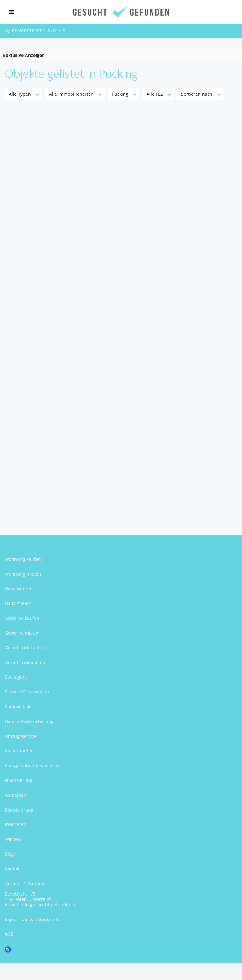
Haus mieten (18, 603)
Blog (9, 854)
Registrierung (19, 810)
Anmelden (16, 795)
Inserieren (16, 824)
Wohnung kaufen (23, 559)
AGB (9, 934)
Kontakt (13, 869)
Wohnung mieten (23, 574)
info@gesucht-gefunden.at (49, 905)
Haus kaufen (18, 589)
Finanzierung (19, 780)
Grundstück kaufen (25, 648)
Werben (13, 839)
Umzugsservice (21, 736)
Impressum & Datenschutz (33, 919)
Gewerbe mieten (22, 633)
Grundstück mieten (25, 662)
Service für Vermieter (27, 692)
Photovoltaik (17, 707)
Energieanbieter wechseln (32, 765)
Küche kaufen (19, 751)
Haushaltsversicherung (29, 721)
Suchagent (16, 677)
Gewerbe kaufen (22, 618)
